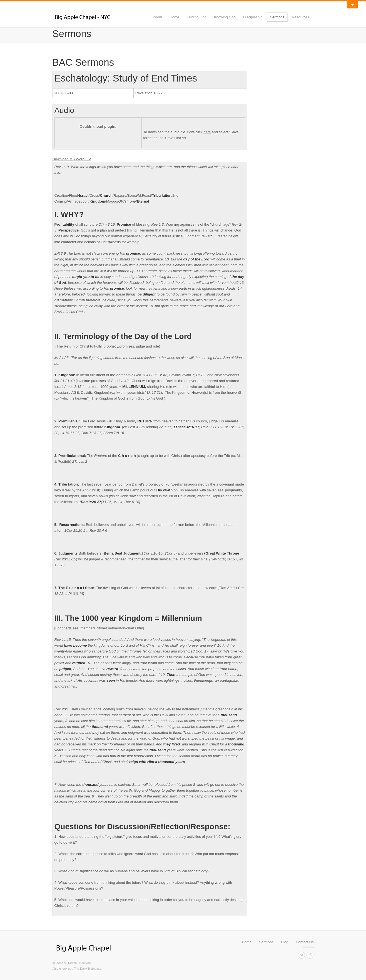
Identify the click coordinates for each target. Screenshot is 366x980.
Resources (300, 17)
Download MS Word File (72, 159)
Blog (285, 942)
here (207, 132)
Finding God (197, 17)
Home (174, 17)
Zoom (157, 17)
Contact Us (305, 942)
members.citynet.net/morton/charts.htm (112, 628)
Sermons (277, 17)
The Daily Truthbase (88, 969)
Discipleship (253, 17)
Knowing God (225, 17)
